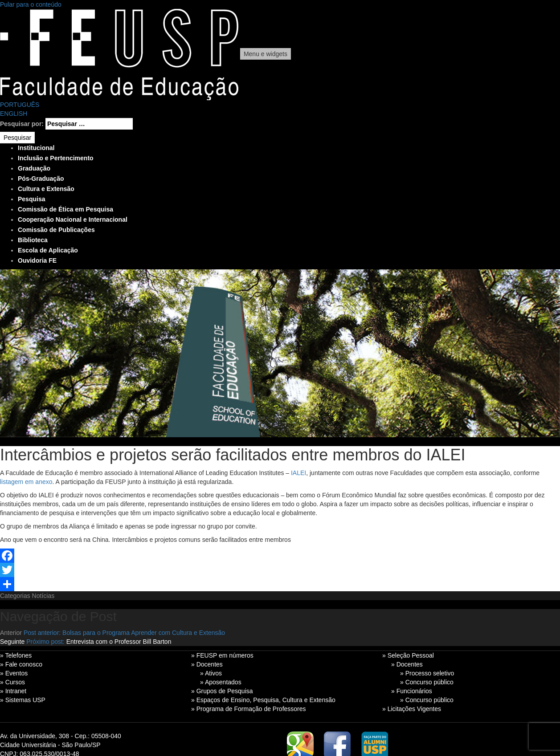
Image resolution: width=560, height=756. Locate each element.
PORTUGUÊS (20, 105)
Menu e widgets (266, 54)
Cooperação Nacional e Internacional (73, 219)
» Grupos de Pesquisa (222, 691)
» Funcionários (412, 691)
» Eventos (14, 673)
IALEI (298, 473)
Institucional (36, 148)
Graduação (34, 168)
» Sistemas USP (23, 700)
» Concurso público (427, 682)
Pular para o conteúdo (31, 4)
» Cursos (12, 682)
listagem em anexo (26, 482)
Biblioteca (33, 240)
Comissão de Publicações (56, 230)
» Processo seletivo (427, 673)
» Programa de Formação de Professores (249, 709)
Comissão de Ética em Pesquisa (65, 209)
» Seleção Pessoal (408, 655)
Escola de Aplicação (48, 250)
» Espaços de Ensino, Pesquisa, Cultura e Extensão (263, 700)
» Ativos (211, 673)
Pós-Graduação (41, 179)
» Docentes (207, 664)
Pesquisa (31, 199)
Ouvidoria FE (37, 260)
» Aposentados (221, 682)
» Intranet (13, 691)
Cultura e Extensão (46, 189)
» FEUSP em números (222, 655)
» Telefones (16, 655)
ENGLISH (14, 114)
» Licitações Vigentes (412, 709)
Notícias (43, 596)
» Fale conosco (21, 664)
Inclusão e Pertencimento (56, 158)
